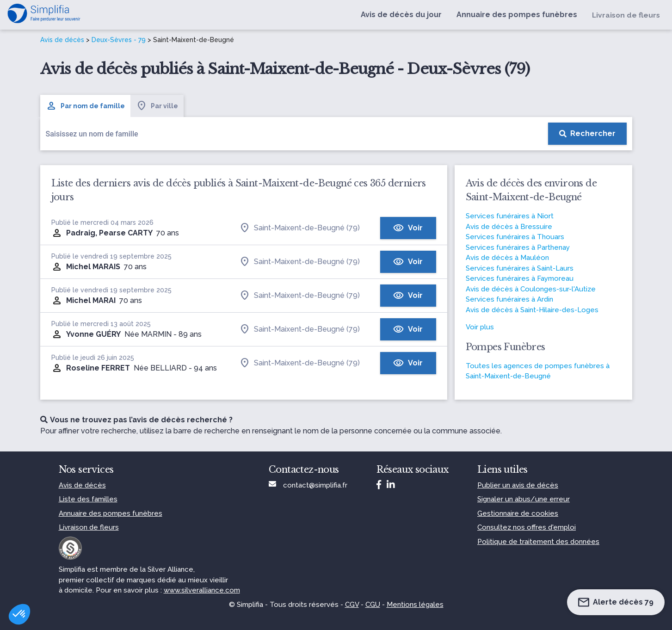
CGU (373, 605)
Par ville (157, 106)
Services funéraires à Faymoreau (520, 278)
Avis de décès (62, 40)
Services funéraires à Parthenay (518, 247)
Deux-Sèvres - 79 (119, 40)
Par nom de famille (85, 106)
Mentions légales (415, 605)
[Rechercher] (587, 134)
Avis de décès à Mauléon (507, 258)
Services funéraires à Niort (510, 216)
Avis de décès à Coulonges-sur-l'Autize (531, 289)
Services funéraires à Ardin (509, 299)
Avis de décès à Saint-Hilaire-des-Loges (532, 310)
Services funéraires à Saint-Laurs (520, 268)
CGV (352, 605)
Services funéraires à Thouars (515, 237)
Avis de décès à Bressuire (509, 227)
